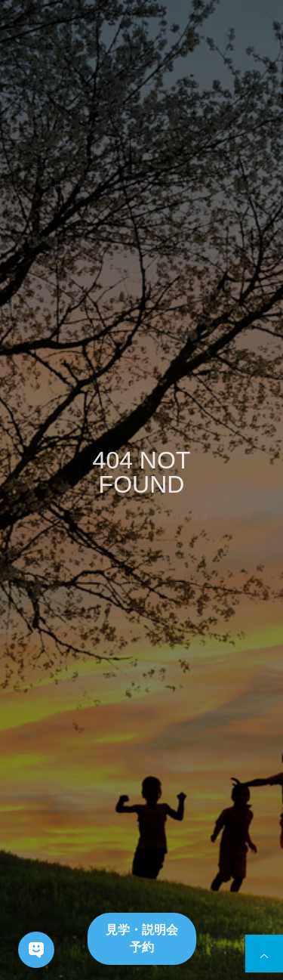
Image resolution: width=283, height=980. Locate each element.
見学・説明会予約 (142, 938)
